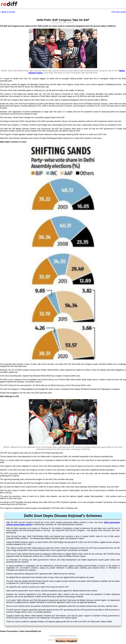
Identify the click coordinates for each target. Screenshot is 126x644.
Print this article (119, 12)
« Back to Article (8, 12)
